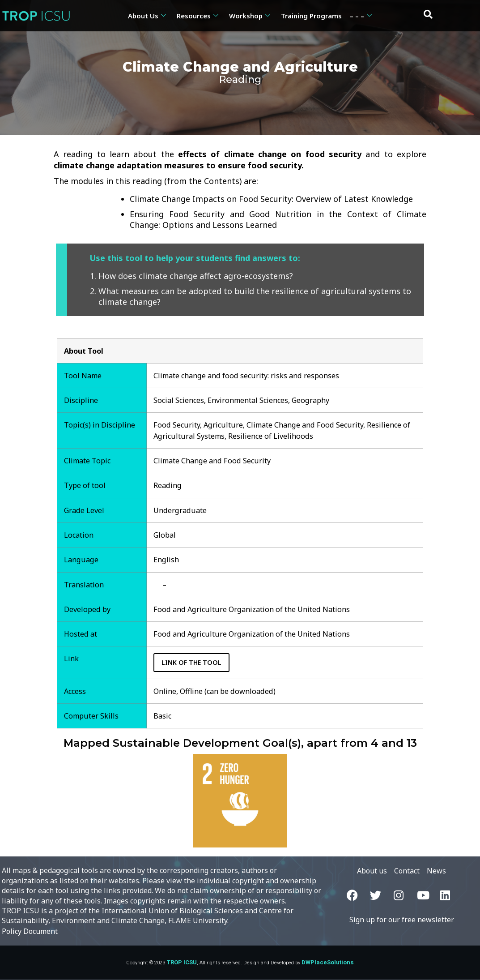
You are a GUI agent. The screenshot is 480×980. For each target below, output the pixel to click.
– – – (361, 16)
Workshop (250, 16)
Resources (198, 16)
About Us (147, 16)
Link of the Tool (192, 663)
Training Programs (311, 16)
